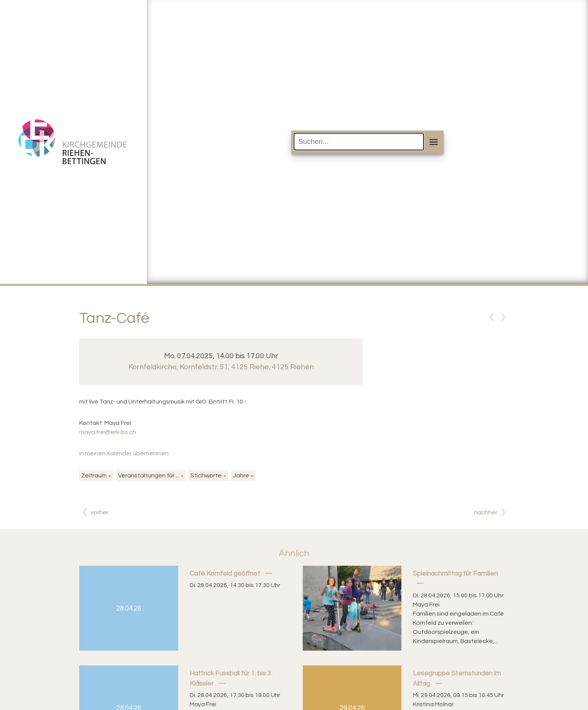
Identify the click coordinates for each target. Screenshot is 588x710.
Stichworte (206, 475)
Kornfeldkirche (221, 367)
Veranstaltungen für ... (149, 475)
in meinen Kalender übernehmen (124, 453)
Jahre (241, 475)
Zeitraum (94, 475)
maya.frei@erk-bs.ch (108, 432)
